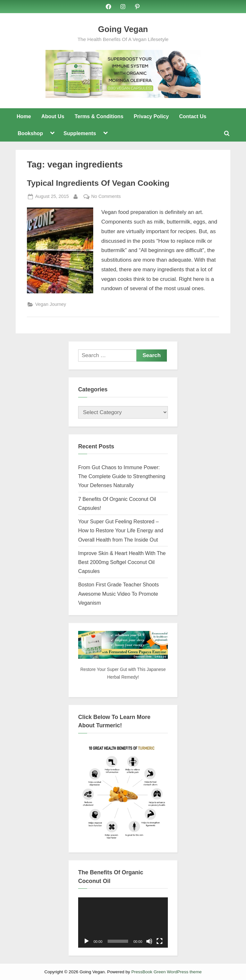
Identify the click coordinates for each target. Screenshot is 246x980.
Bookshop (30, 133)
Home (24, 116)
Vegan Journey (51, 304)
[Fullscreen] (160, 941)
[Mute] (149, 941)
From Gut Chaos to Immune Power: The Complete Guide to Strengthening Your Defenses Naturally (122, 476)
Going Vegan (123, 29)
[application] (123, 923)
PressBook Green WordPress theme (167, 972)
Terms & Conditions (99, 116)
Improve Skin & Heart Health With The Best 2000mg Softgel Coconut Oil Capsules (122, 562)
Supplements (80, 133)
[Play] (86, 941)
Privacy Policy (151, 116)
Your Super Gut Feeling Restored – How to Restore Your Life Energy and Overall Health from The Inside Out (121, 531)
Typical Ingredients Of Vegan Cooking (98, 183)
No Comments (106, 196)
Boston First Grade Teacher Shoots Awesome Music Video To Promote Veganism (119, 594)
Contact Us (193, 116)
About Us (53, 116)
